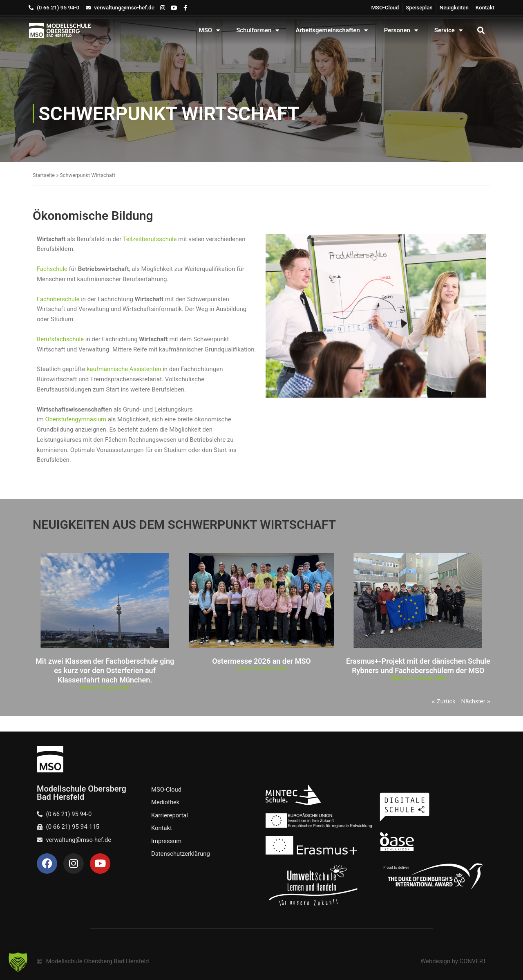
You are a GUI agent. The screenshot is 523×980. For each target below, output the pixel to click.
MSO (210, 30)
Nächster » (475, 701)
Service (448, 30)
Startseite (44, 175)
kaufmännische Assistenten (124, 369)
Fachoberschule (58, 299)
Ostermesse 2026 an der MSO (261, 661)
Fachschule (53, 269)
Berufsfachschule (61, 339)
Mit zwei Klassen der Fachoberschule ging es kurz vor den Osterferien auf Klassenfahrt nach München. (105, 671)
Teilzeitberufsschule (150, 239)
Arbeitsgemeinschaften (331, 30)
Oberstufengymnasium (76, 419)
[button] (481, 30)
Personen (401, 30)
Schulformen (258, 30)
